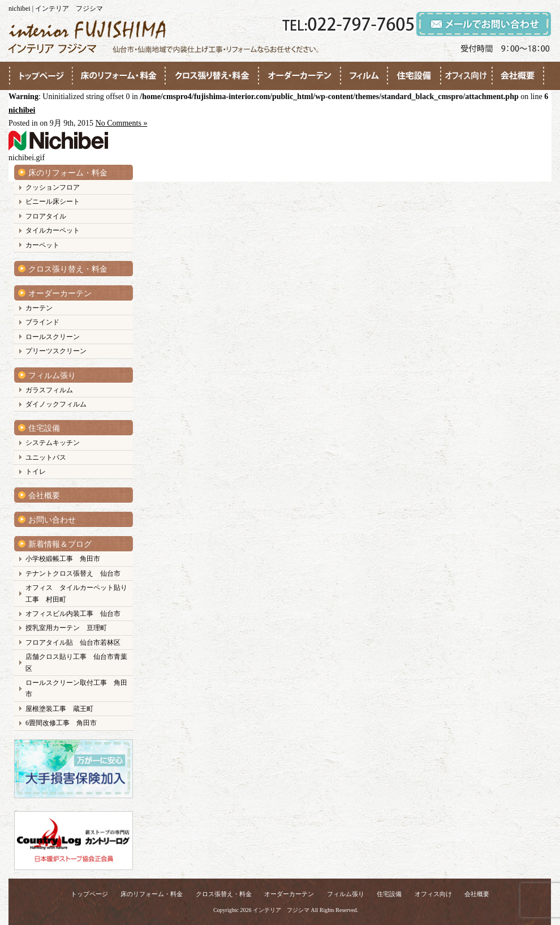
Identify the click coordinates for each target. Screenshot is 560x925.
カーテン (39, 308)
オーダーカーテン (60, 294)
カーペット (42, 245)
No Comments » (122, 123)
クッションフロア (53, 187)
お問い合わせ (52, 520)
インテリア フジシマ (281, 910)
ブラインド (42, 322)
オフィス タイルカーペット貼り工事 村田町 (76, 593)
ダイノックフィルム (56, 404)
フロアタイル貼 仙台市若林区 (73, 643)
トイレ (36, 472)
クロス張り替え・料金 (68, 269)
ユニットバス (46, 457)
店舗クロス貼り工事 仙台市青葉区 (76, 662)
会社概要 (44, 496)
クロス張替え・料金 (224, 894)
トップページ (89, 894)
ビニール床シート (53, 202)
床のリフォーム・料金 (68, 173)
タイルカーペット (53, 230)
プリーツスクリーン (56, 351)
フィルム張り (52, 376)
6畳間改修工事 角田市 (61, 723)
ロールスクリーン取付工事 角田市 (76, 688)
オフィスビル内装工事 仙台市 (73, 614)
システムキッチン (53, 443)
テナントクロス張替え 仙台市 (73, 573)
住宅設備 (44, 428)
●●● (41, 76)
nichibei (22, 110)
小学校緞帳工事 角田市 (63, 559)
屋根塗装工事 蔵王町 (59, 709)
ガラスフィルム (49, 390)
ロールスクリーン (53, 337)
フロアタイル (46, 216)
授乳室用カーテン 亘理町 (66, 628)
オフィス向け (433, 894)
